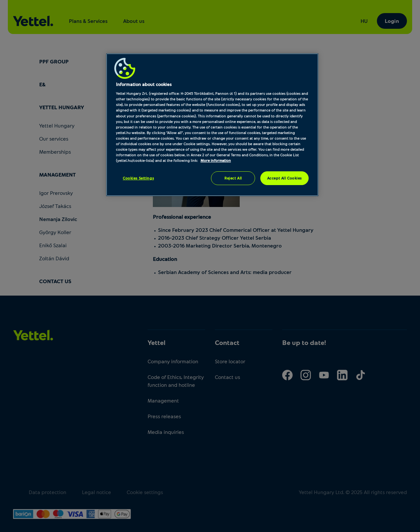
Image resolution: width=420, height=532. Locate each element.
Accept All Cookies (284, 178)
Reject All (233, 178)
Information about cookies (144, 84)
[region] (212, 125)
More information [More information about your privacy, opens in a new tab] (216, 160)
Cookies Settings (138, 178)
